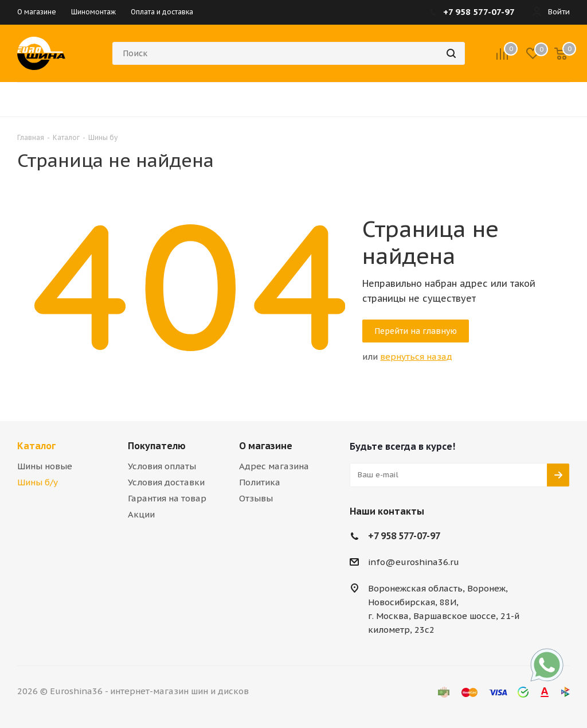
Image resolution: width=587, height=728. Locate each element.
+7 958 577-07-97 (404, 536)
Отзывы (256, 498)
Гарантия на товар (167, 498)
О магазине (266, 446)
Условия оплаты (162, 466)
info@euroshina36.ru (414, 562)
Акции (141, 514)
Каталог (36, 446)
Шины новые (45, 466)
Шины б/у (38, 482)
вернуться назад (416, 357)
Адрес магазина (274, 466)
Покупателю (157, 446)
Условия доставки (166, 482)
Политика (260, 482)
